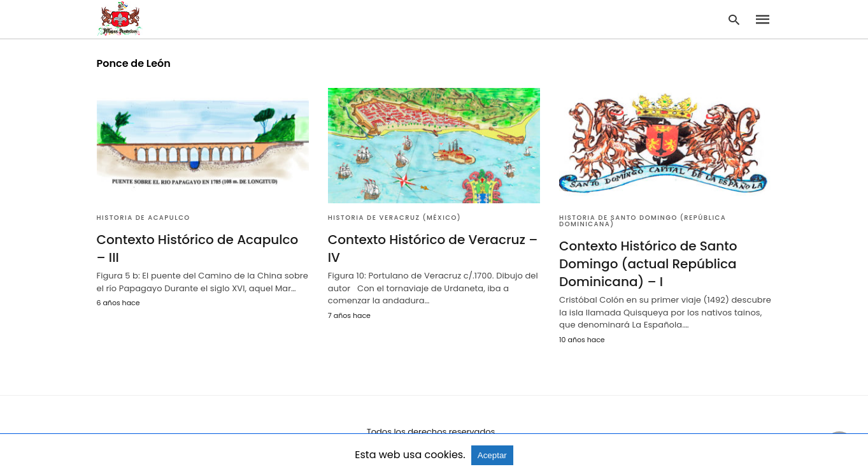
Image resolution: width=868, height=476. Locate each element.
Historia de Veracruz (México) (395, 218)
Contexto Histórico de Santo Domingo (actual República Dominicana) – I (648, 264)
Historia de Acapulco (144, 218)
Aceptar (492, 455)
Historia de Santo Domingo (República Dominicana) (643, 221)
